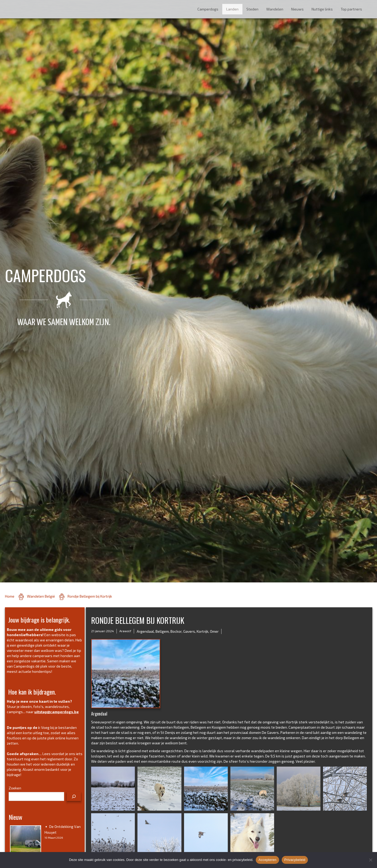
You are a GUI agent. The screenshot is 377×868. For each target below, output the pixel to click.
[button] (113, 789)
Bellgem (162, 631)
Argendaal (145, 631)
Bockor (176, 631)
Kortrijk (203, 631)
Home (10, 596)
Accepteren (267, 860)
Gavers (189, 631)
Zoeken (15, 788)
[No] (370, 860)
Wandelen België (41, 596)
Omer (214, 631)
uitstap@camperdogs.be (57, 712)
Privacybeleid (295, 860)
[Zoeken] (74, 796)
